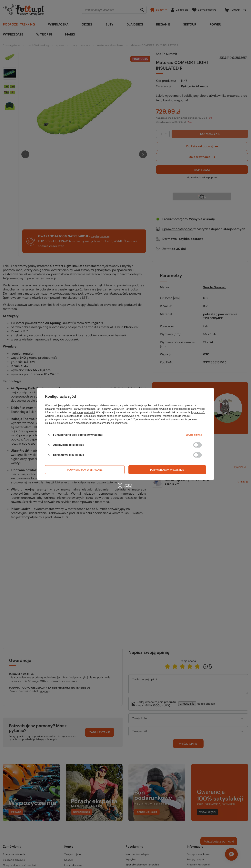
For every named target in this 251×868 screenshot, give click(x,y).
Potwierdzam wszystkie (167, 470)
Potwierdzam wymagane (85, 470)
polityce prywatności (83, 412)
